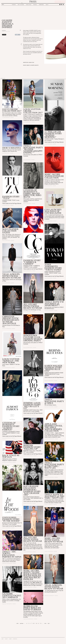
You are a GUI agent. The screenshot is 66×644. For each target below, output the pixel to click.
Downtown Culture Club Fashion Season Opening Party (33, 338)
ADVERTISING (15, 639)
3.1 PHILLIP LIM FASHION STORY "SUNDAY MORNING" (53, 134)
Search (3, 4)
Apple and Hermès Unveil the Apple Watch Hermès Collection (54, 428)
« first (17, 623)
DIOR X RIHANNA (12, 148)
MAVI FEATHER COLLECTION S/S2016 (10, 231)
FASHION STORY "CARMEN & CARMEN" (32, 262)
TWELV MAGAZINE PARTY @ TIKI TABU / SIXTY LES (54, 465)
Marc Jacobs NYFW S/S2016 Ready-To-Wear (54, 540)
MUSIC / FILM (29, 5)
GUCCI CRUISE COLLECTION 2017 (12, 110)
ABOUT (3, 639)
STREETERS (41, 5)
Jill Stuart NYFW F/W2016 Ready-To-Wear (33, 306)
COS (46, 215)
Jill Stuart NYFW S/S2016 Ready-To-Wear (33, 539)
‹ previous (21, 623)
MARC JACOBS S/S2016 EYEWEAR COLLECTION (54, 176)
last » (49, 623)
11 (39, 623)
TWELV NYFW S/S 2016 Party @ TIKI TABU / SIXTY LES (54, 496)
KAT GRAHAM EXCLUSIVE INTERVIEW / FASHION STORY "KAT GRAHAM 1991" (32, 491)
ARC (4, 559)
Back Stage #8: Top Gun (11, 456)
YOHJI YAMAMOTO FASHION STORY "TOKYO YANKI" (53, 267)
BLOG (47, 5)
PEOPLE (35, 5)
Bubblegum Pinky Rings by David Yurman (32, 608)
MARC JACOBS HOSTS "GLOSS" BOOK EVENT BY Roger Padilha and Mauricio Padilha (32, 575)
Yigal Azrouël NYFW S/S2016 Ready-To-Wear (54, 587)
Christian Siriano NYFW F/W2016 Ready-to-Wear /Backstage (11, 320)
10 (37, 623)
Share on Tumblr (18, 35)
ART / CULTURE (21, 5)
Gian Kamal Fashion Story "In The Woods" (11, 519)
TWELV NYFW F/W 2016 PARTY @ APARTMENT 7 (54, 304)
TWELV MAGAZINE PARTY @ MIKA (54, 401)
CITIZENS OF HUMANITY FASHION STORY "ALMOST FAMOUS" (11, 426)
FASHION (14, 5)
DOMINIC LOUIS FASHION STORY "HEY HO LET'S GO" (32, 406)
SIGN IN (63, 2)
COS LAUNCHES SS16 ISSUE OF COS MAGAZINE (53, 211)
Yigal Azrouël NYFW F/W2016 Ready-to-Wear (12, 276)
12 (41, 623)
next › (46, 623)
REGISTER (58, 2)
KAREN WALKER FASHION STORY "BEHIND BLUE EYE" (53, 368)
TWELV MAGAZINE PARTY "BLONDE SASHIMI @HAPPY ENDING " (33, 149)
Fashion (4, 30)
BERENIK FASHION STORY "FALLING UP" (32, 447)
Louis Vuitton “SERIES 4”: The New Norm (11, 361)
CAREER (10, 639)
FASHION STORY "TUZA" (11, 198)
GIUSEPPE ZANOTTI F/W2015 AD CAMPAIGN (12, 596)
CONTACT (6, 639)
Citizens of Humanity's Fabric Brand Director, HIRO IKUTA (32, 194)
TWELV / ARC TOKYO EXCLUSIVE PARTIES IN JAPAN (12, 554)
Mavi (4, 235)
